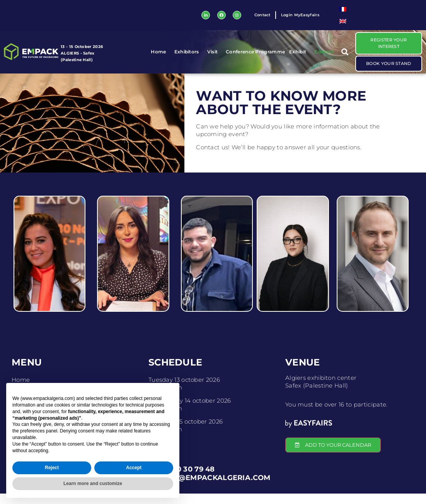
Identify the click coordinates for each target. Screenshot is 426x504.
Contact (324, 57)
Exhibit (300, 57)
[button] (345, 57)
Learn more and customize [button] (93, 483)
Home (160, 57)
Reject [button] (52, 468)
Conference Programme (255, 57)
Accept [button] (134, 468)
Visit (215, 57)
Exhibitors (189, 57)
